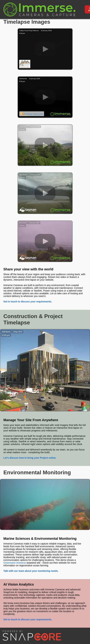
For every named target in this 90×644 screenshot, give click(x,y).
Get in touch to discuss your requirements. (28, 302)
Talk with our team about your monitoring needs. (31, 571)
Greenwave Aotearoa (15, 563)
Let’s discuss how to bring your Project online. (30, 458)
